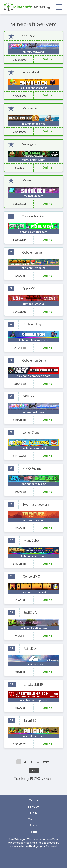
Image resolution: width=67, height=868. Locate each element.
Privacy (33, 807)
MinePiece (30, 108)
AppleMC (29, 288)
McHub (27, 180)
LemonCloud (31, 432)
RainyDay (30, 648)
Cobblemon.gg (32, 252)
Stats (33, 826)
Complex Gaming (33, 216)
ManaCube (31, 540)
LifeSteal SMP (33, 685)
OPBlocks (29, 36)
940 (46, 762)
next (34, 770)
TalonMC (30, 720)
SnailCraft (30, 612)
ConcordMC (31, 576)
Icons (34, 832)
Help (34, 813)
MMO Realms (32, 468)
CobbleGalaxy (32, 324)
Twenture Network (36, 504)
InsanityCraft (31, 72)
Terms (33, 800)
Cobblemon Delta (34, 360)
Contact (34, 819)
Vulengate (29, 144)
